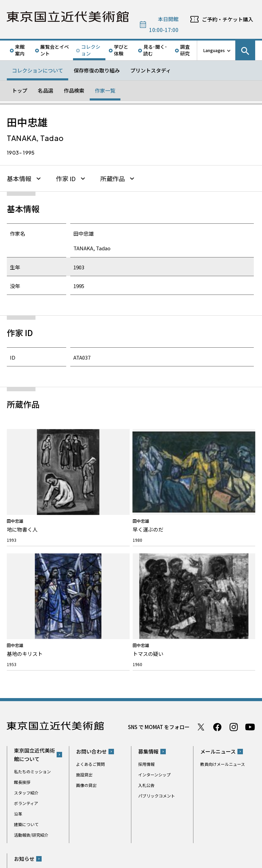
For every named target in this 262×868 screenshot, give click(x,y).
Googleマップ (151, 734)
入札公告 (146, 607)
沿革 (18, 635)
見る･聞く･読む (155, 50)
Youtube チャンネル (250, 549)
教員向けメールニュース (223, 586)
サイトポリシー (28, 861)
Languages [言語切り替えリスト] (214, 50)
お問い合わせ (91, 573)
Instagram (234, 549)
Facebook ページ (217, 549)
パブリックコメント (157, 618)
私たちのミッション (32, 593)
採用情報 (146, 586)
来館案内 (20, 50)
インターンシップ (154, 596)
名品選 (46, 90)
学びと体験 (121, 50)
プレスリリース (28, 693)
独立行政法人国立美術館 (35, 835)
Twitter (201, 549)
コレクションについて (38, 70)
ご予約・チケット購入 (228, 19)
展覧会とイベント (55, 50)
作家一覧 (105, 90)
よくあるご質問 (90, 586)
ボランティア (26, 625)
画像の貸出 (86, 607)
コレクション (91, 50)
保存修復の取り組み (97, 70)
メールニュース (218, 573)
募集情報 (148, 573)
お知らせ (24, 681)
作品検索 (74, 90)
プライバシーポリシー (67, 861)
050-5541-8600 (159, 752)
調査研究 (185, 50)
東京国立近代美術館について (34, 576)
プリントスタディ (151, 70)
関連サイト (93, 835)
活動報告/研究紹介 (31, 656)
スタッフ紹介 (26, 614)
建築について (26, 646)
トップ (20, 90)
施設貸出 (84, 596)
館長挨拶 (22, 604)
